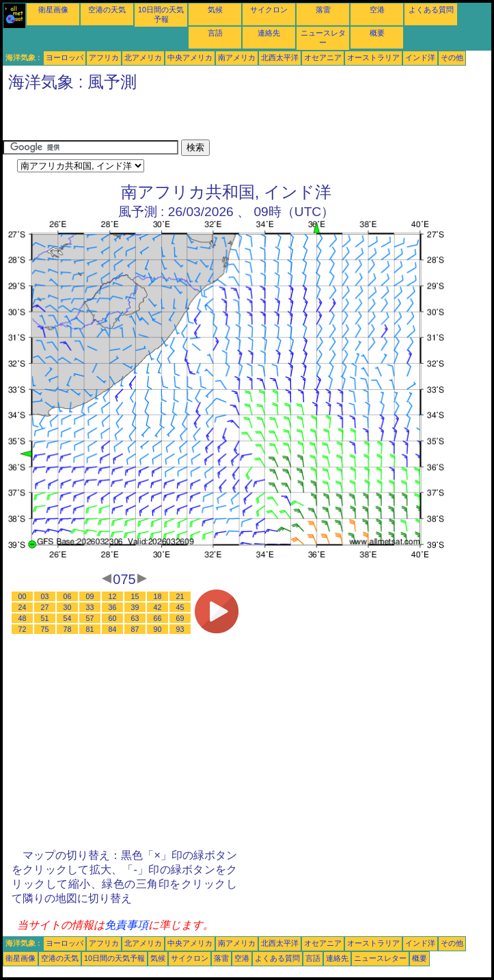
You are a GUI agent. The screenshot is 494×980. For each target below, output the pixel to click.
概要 (377, 33)
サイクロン (269, 10)
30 (68, 607)
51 (45, 618)
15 (135, 596)
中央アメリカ (190, 57)
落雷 (323, 10)
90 (158, 629)
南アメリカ (237, 57)
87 (135, 629)
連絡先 (269, 33)
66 (158, 618)
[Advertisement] (163, 119)
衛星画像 (53, 10)
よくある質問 (431, 10)
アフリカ (104, 57)
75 (45, 629)
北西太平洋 (280, 57)
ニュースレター (380, 958)
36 (113, 607)
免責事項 (126, 925)
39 (135, 607)
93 (180, 629)
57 (90, 618)
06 (68, 596)
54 (68, 618)
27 (45, 607)
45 (180, 607)
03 (45, 596)
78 (68, 629)
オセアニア (323, 57)
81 (90, 629)
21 (180, 596)
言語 (215, 33)
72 (23, 629)
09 (90, 596)
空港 (377, 10)
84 (113, 629)
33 (90, 607)
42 (158, 607)
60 (113, 618)
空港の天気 (107, 10)
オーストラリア (373, 57)
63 (135, 618)
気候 (215, 10)
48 (23, 618)
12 (113, 596)
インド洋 (420, 57)
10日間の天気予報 (114, 958)
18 (158, 596)
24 (23, 607)
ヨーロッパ (65, 57)
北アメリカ (143, 57)
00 (23, 596)
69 (180, 618)
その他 (452, 57)
